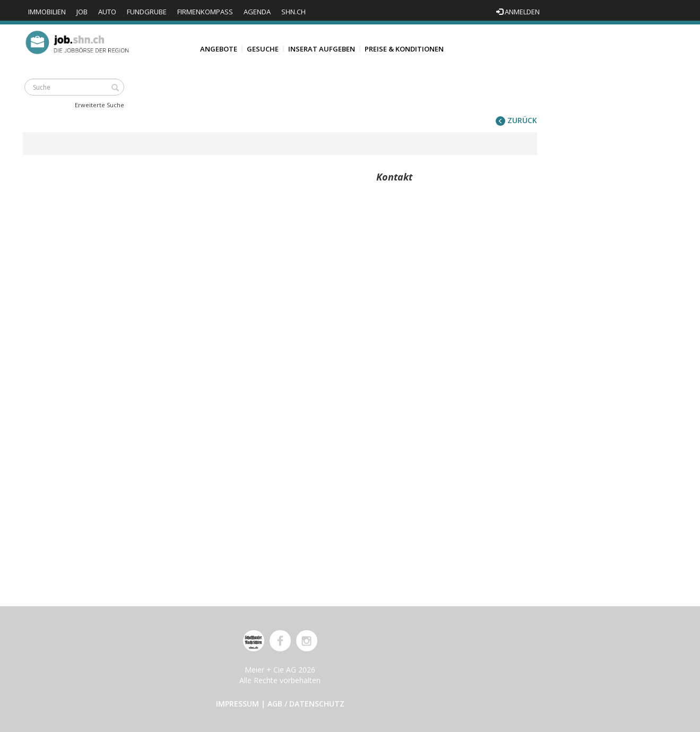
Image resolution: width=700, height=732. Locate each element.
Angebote (219, 49)
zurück (516, 120)
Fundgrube (147, 12)
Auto (107, 12)
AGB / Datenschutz (306, 704)
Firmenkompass (205, 12)
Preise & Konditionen (404, 49)
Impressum (237, 704)
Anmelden (518, 12)
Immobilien (47, 12)
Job (82, 12)
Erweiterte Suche (100, 105)
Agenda (257, 12)
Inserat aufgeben (322, 49)
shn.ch (293, 12)
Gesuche (263, 49)
